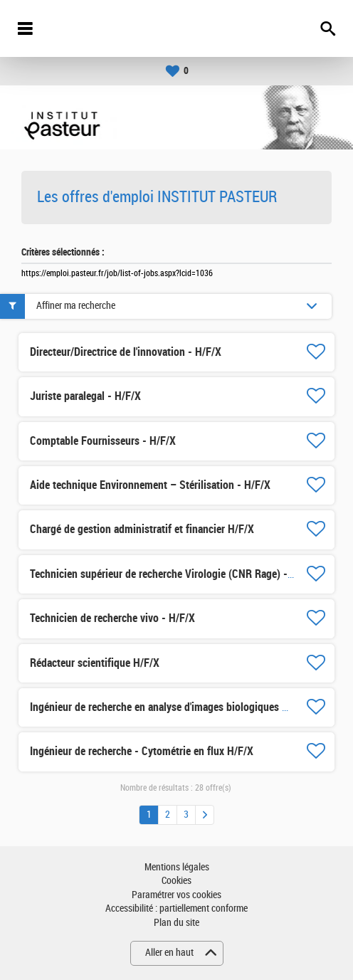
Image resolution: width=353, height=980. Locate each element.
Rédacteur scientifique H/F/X (95, 663)
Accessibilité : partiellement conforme (176, 908)
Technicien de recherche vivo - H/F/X (112, 618)
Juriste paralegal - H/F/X (85, 396)
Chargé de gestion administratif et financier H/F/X (142, 529)
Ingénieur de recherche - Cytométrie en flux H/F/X (142, 751)
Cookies (176, 881)
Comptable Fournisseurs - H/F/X (103, 441)
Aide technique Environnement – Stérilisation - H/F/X (150, 485)
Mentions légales (177, 867)
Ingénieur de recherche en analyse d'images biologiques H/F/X (169, 707)
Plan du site (176, 923)
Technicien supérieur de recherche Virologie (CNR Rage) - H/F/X (173, 574)
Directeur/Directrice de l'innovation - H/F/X (126, 352)
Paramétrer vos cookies (176, 895)
